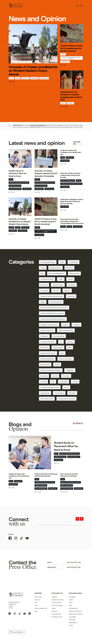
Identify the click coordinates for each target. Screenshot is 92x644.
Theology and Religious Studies (50, 387)
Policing (57, 365)
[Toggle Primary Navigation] (77, 6)
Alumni (62, 262)
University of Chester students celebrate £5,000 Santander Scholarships (46, 173)
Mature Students (58, 347)
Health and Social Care (15, 186)
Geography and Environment (49, 325)
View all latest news (77, 143)
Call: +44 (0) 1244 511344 (75, 562)
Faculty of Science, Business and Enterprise (71, 184)
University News (44, 78)
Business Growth (74, 273)
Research (55, 376)
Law (61, 342)
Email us (56, 562)
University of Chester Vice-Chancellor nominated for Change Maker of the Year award (72, 221)
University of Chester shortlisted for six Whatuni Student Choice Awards (33, 71)
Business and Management (68, 181)
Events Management (56, 302)
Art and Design (74, 262)
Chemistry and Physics (47, 279)
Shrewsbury (66, 376)
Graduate (65, 325)
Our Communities (56, 614)
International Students (58, 600)
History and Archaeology (66, 330)
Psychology (44, 376)
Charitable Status (73, 608)
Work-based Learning (47, 399)
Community (44, 285)
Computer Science (58, 285)
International (25, 78)
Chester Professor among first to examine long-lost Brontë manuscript (71, 48)
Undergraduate (27, 189)
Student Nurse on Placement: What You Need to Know (18, 173)
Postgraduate (34, 78)
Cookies (71, 600)
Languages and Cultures (48, 342)
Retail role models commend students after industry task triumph (70, 175)
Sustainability (64, 382)
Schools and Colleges (57, 605)
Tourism (66, 387)
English (43, 302)
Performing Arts (45, 365)
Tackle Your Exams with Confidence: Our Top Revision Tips (71, 152)
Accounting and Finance (48, 262)
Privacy (71, 603)
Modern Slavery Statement (76, 614)
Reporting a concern (57, 617)
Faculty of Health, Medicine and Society (19, 183)
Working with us (73, 623)
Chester (18, 78)
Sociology (43, 382)
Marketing (70, 342)
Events (36, 605)
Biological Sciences (55, 268)
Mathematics (44, 347)
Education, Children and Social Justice (52, 296)
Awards (11, 78)
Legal (70, 605)
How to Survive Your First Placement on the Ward (69, 475)
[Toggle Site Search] (82, 6)
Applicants (54, 597)
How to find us (38, 597)
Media (70, 347)
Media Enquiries (56, 567)
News (36, 603)
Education (67, 291)
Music (62, 353)
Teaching (75, 382)
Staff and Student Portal (41, 608)
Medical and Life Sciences (48, 353)
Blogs (11, 179)
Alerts (36, 611)
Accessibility (72, 597)
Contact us (37, 600)
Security (71, 625)
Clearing (70, 279)
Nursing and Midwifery (15, 189)
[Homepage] (16, 6)
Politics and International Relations (51, 370)
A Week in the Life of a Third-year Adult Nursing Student (46, 475)
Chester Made (65, 207)
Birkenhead (69, 268)
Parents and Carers (57, 603)
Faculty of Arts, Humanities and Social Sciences (71, 58)
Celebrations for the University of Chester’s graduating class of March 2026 (71, 96)
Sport (53, 382)
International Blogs (59, 336)
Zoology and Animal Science (67, 399)
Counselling (72, 285)
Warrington (72, 393)
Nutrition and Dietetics (66, 359)
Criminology (44, 291)
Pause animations (16, 632)
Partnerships (72, 620)
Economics (56, 291)
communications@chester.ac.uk (38, 125)
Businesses (54, 611)
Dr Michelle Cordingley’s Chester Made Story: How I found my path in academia (72, 201)
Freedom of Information (75, 611)
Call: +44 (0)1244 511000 (75, 567)
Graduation (70, 103)
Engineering (71, 296)
